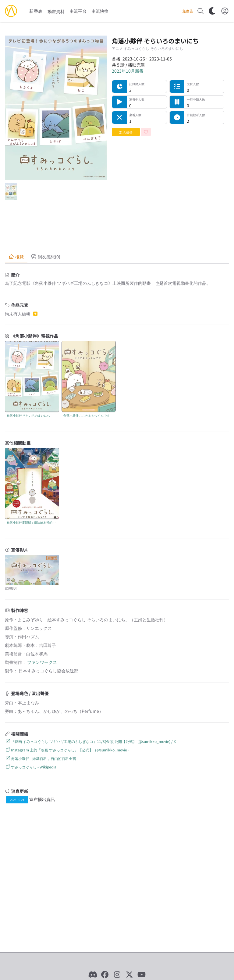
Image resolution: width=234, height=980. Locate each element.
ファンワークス (42, 662)
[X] (129, 975)
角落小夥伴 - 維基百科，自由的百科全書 (41, 758)
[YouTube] (141, 975)
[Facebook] (105, 975)
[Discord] (93, 975)
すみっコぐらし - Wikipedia (31, 767)
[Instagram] (117, 975)
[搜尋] (200, 11)
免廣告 (188, 11)
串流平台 (78, 11)
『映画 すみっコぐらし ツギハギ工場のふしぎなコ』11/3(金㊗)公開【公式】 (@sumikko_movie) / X (90, 741)
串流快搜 (100, 11)
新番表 (36, 11)
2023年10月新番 (128, 71)
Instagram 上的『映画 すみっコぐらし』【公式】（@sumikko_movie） (68, 750)
